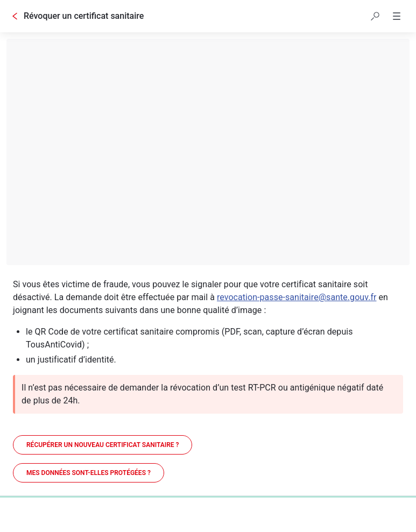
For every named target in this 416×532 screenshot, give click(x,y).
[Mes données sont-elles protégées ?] (89, 473)
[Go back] (15, 16)
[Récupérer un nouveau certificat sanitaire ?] (103, 445)
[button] (375, 16)
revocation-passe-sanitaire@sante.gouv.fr (297, 297)
